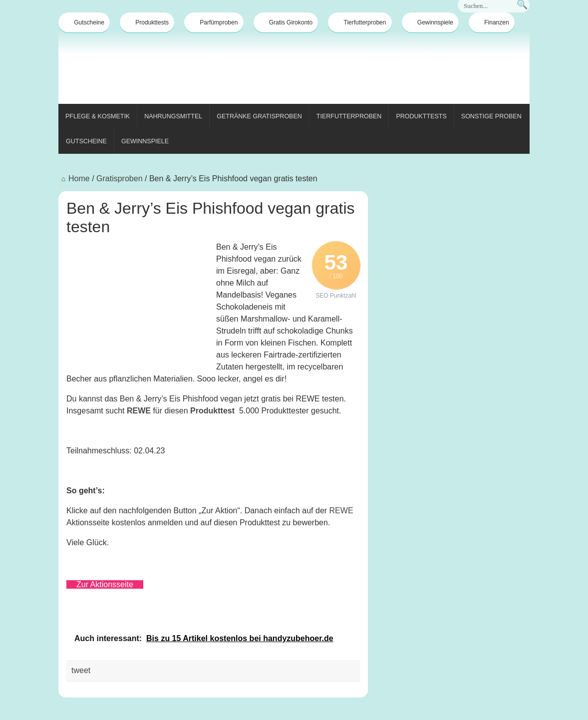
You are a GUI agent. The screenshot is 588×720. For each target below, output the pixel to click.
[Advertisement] (348, 69)
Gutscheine (84, 22)
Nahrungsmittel (173, 116)
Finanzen (491, 22)
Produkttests (147, 22)
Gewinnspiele (430, 22)
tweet (81, 670)
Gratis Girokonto (286, 22)
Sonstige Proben (491, 116)
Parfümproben (214, 22)
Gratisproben (120, 179)
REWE (139, 411)
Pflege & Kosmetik (98, 116)
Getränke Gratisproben (259, 116)
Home (74, 179)
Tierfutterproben (360, 22)
